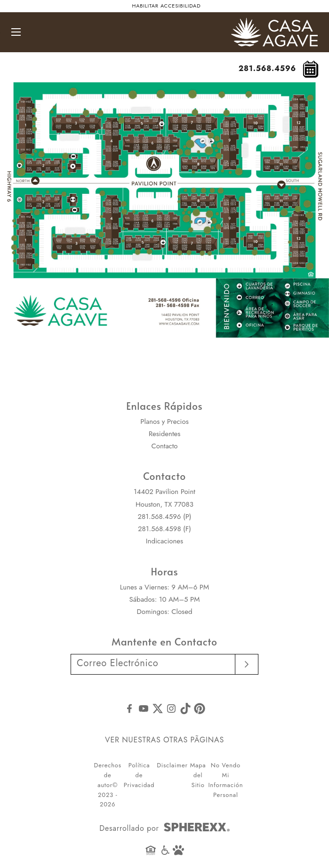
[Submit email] (247, 664)
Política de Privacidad (139, 775)
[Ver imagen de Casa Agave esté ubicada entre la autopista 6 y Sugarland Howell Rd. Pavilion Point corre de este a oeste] (164, 216)
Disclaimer (172, 765)
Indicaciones (164, 541)
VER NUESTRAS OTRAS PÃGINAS (164, 740)
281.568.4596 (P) (164, 517)
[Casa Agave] (274, 24)
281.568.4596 (267, 68)
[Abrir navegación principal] (16, 32)
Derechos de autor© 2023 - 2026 (108, 785)
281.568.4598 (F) (164, 529)
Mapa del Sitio (198, 775)
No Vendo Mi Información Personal (225, 780)
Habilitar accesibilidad (167, 6)
